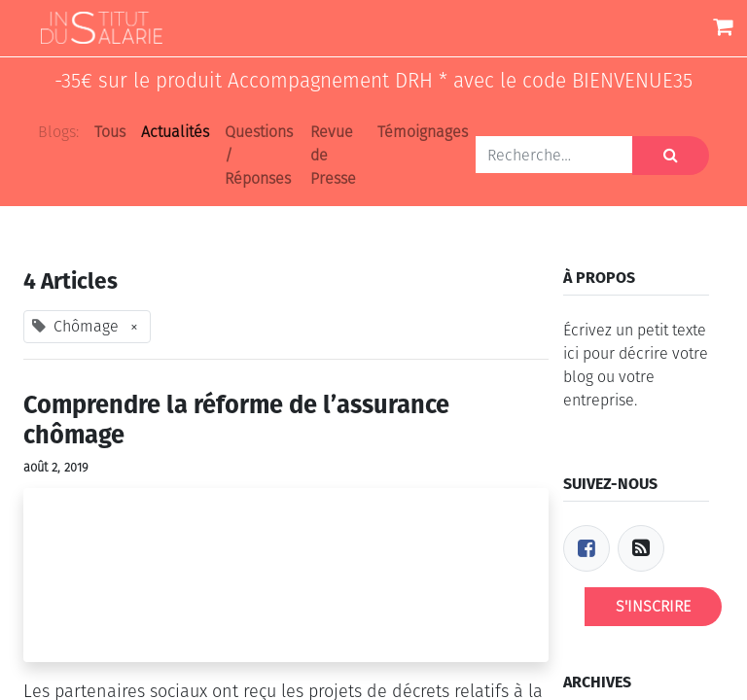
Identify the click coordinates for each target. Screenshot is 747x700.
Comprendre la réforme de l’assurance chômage (236, 420)
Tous (110, 132)
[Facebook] (587, 548)
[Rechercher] (671, 156)
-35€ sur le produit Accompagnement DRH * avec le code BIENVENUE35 (373, 81)
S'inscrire (653, 606)
